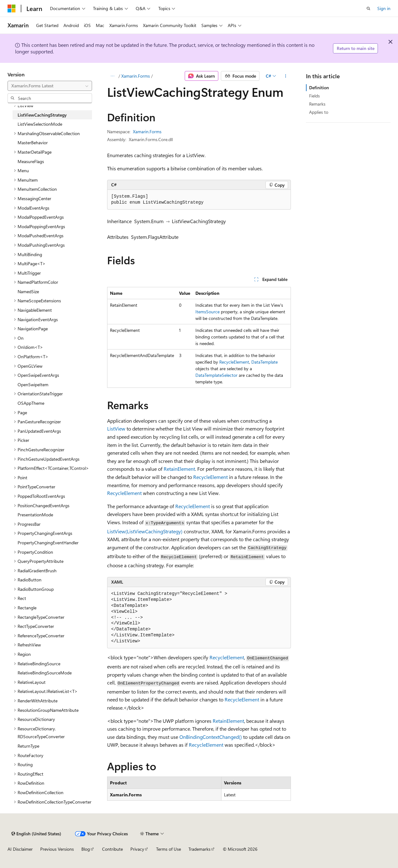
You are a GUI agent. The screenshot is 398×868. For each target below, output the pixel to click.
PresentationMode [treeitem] (35, 515)
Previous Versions (57, 849)
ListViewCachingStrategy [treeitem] (42, 115)
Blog (86, 849)
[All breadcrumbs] (113, 76)
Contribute (112, 849)
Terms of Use (169, 849)
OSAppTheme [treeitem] (31, 403)
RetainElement (179, 469)
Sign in (384, 8)
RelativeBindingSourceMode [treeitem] (45, 673)
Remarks (317, 104)
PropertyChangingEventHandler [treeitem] (48, 543)
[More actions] (285, 76)
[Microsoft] (12, 8)
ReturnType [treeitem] (28, 746)
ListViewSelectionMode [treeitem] (40, 124)
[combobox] (50, 86)
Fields (314, 96)
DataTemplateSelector (216, 375)
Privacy (137, 849)
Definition (319, 88)
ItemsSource (207, 312)
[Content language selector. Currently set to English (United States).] (36, 834)
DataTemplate (264, 362)
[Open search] (368, 8)
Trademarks (199, 849)
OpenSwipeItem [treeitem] (33, 385)
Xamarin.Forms (136, 76)
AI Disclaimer (20, 849)
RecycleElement (234, 362)
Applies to (319, 112)
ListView (116, 429)
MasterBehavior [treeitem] (33, 143)
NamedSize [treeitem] (28, 291)
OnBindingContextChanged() (211, 737)
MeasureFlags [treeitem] (31, 161)
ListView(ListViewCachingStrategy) (145, 531)
